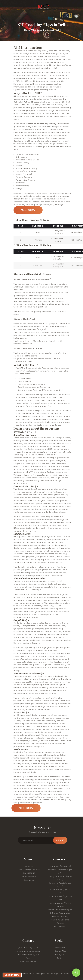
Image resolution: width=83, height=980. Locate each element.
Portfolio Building (60, 916)
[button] (76, 973)
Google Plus (60, 951)
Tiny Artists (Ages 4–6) (60, 866)
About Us (29, 866)
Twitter (60, 958)
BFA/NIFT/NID (29, 873)
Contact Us (29, 880)
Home (27, 30)
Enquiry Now (12, 975)
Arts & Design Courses (29, 870)
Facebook (60, 947)
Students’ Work (29, 877)
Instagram (60, 954)
